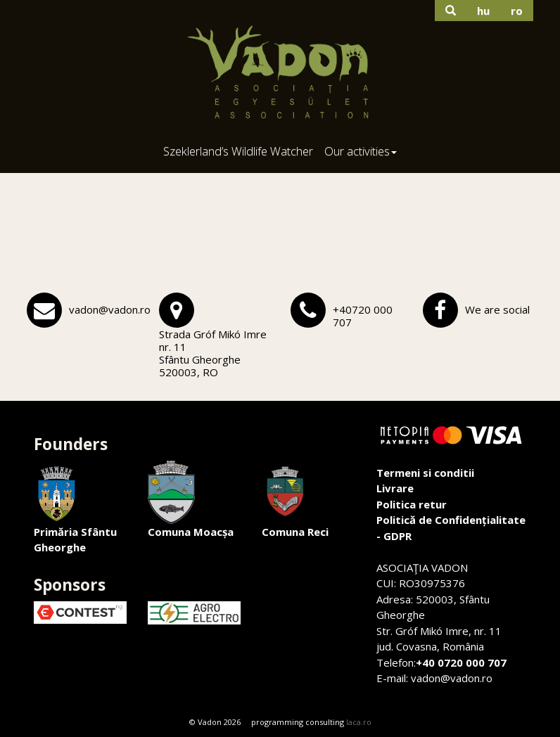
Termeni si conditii (425, 473)
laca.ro (359, 722)
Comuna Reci (295, 500)
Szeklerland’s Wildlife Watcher (238, 151)
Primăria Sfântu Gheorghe (75, 508)
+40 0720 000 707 (461, 662)
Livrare (395, 488)
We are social (497, 309)
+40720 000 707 (363, 316)
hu (483, 11)
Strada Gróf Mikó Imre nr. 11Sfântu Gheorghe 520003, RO (213, 353)
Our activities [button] (361, 151)
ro (517, 11)
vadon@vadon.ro (110, 309)
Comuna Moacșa (191, 500)
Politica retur (412, 504)
